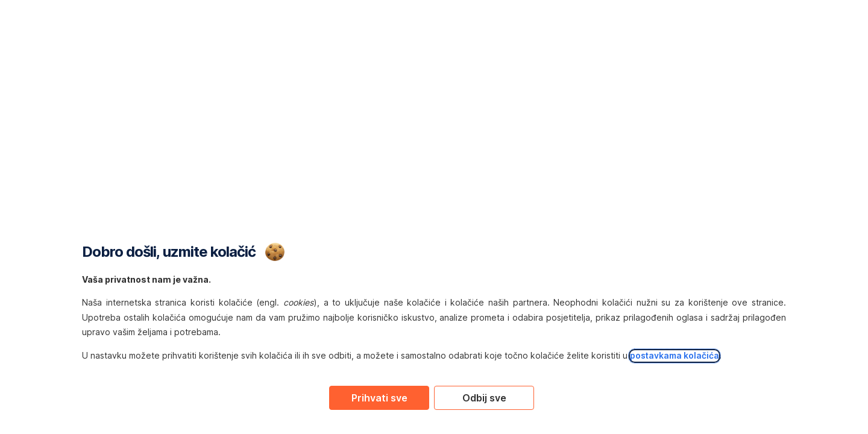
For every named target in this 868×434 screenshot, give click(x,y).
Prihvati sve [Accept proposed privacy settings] (379, 398)
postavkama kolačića (675, 355)
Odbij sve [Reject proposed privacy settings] (484, 398)
